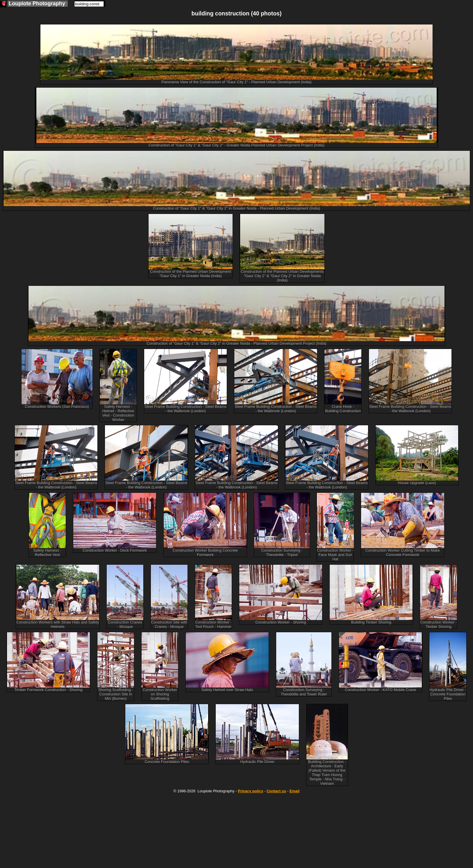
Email (295, 791)
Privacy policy (250, 791)
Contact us (276, 791)
